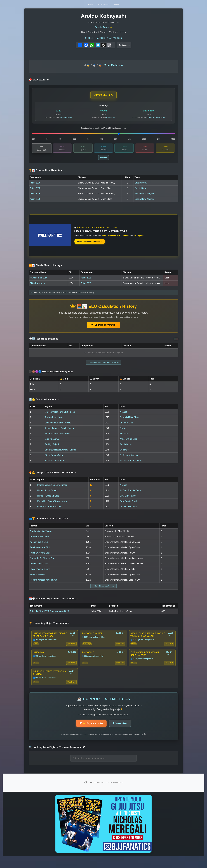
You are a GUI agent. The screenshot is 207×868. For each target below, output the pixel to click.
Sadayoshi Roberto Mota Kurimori (61, 453)
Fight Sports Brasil (128, 504)
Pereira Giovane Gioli (40, 551)
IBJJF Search (104, 4)
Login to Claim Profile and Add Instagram (104, 22)
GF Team (124, 437)
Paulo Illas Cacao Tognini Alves (52, 504)
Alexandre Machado (39, 540)
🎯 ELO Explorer (40, 81)
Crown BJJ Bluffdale (129, 420)
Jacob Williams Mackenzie (57, 437)
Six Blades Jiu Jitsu (129, 458)
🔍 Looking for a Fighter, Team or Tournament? (58, 757)
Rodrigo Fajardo (52, 448)
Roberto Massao (38, 578)
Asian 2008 (35, 185)
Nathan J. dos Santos (47, 494)
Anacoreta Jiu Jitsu (129, 442)
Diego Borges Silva (54, 458)
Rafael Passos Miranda (48, 499)
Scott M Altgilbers (66, 118)
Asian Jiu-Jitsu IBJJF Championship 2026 (49, 615)
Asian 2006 (35, 196)
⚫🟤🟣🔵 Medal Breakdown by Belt (52, 375)
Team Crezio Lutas (128, 510)
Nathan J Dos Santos (55, 464)
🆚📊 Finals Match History (45, 267)
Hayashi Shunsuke (39, 280)
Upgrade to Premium (103, 327)
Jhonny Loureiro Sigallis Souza (59, 431)
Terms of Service (97, 792)
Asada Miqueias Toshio (41, 534)
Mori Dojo (124, 453)
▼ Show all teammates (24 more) (103, 590)
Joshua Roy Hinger (54, 420)
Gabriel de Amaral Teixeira (50, 510)
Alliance (123, 415)
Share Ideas (122, 733)
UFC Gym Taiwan (128, 499)
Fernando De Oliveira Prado (43, 561)
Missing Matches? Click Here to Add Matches (104, 365)
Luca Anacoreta (52, 442)
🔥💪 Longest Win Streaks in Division (52, 476)
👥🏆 (49, 522)
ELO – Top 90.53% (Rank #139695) (104, 39)
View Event (71, 649)
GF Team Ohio (126, 426)
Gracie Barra (102, 28)
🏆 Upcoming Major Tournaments (50, 627)
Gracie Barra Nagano (144, 196)
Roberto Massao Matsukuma (43, 583)
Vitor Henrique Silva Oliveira (58, 426)
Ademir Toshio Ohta (39, 545)
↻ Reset (104, 159)
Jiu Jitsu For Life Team (130, 464)
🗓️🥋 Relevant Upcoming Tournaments (53, 603)
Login (121, 4)
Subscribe (124, 46)
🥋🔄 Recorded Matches (44, 341)
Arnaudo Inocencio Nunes (156, 118)
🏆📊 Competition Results (45, 172)
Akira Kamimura (37, 285)
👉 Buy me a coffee (90, 733)
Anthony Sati (110, 118)
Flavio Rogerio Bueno (40, 572)
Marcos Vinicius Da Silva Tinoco (60, 415)
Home (86, 4)
